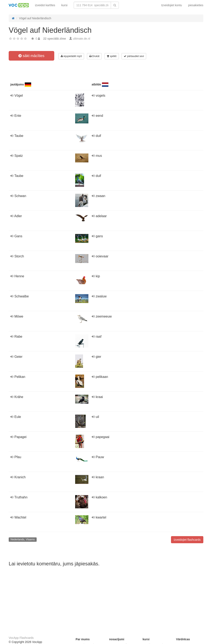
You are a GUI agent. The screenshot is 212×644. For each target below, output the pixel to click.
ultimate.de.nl (81, 39)
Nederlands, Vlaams (23, 539)
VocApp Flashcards (21, 638)
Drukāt (94, 56)
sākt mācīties (31, 56)
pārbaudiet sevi (134, 56)
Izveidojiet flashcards (187, 540)
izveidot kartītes (45, 5)
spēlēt (112, 56)
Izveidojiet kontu (171, 5)
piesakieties (196, 5)
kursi (64, 5)
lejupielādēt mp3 (71, 56)
